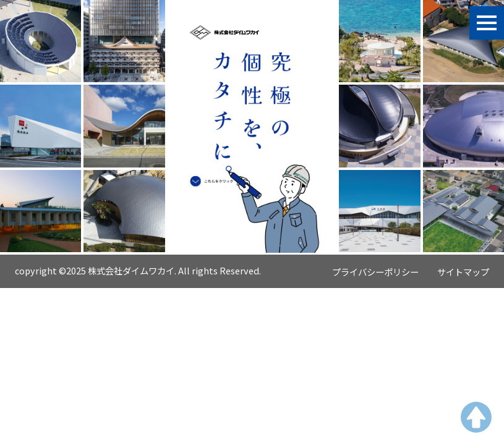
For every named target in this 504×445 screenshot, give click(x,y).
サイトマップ (463, 272)
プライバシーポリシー (375, 272)
